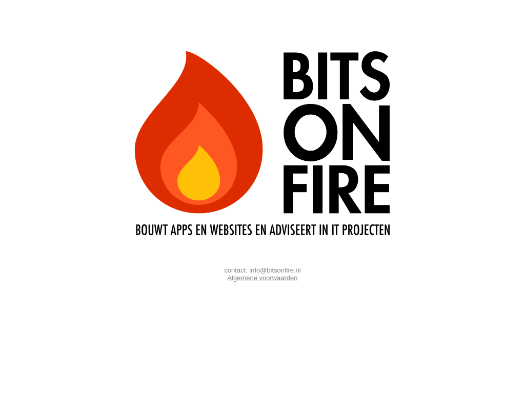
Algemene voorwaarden (263, 278)
